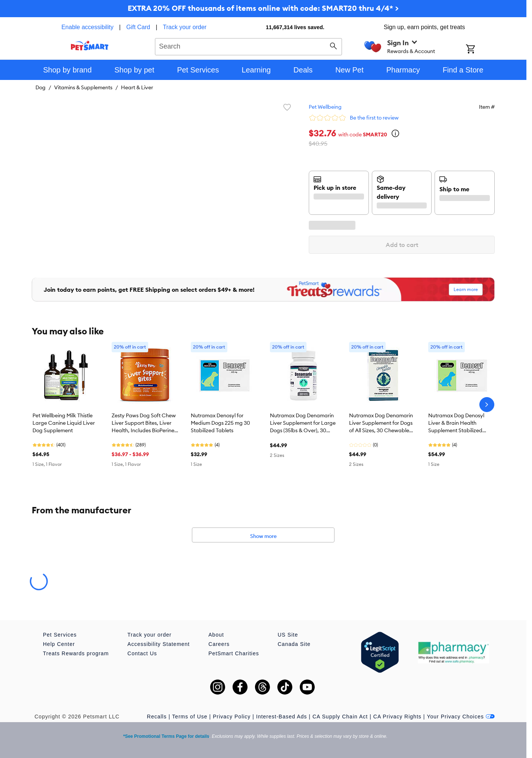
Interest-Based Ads (281, 717)
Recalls (157, 717)
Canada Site (294, 644)
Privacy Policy (232, 717)
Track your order (185, 27)
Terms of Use (190, 717)
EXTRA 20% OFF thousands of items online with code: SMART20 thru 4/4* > (263, 8)
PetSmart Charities (234, 653)
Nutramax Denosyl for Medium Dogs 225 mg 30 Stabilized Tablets (220, 423)
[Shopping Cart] (480, 50)
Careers (219, 644)
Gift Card (138, 27)
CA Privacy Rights (397, 717)
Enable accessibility (87, 27)
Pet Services (60, 635)
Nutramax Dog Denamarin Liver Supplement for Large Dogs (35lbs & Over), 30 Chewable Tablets (303, 423)
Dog (41, 87)
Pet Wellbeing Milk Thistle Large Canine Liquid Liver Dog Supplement (64, 423)
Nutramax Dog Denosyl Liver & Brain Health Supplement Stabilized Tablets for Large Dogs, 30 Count (460, 423)
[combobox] (248, 46)
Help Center (59, 644)
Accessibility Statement (158, 644)
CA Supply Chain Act (340, 717)
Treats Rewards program (76, 653)
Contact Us (142, 653)
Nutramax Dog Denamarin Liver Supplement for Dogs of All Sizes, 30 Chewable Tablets (381, 423)
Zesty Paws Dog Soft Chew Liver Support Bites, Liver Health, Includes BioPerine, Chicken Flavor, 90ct (144, 423)
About (216, 635)
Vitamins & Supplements (83, 87)
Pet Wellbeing (325, 107)
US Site (288, 635)
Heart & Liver (137, 87)
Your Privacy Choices (461, 717)
